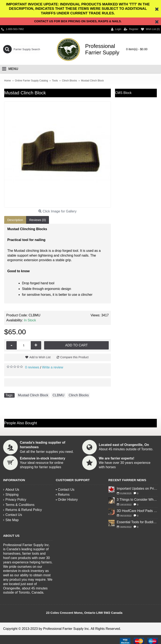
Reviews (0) (38, 220)
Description (15, 220)
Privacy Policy (15, 500)
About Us (11, 490)
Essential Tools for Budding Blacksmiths (137, 522)
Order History (67, 500)
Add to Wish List (40, 357)
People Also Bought (21, 423)
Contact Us (13, 515)
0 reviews (32, 367)
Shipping (11, 495)
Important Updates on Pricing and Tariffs (137, 489)
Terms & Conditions (19, 505)
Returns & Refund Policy (22, 510)
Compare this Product (74, 357)
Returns (63, 495)
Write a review (53, 367)
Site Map (11, 520)
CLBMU (59, 395)
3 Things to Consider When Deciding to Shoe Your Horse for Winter (137, 500)
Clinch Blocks (79, 395)
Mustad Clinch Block (33, 395)
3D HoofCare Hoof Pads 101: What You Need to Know (137, 511)
